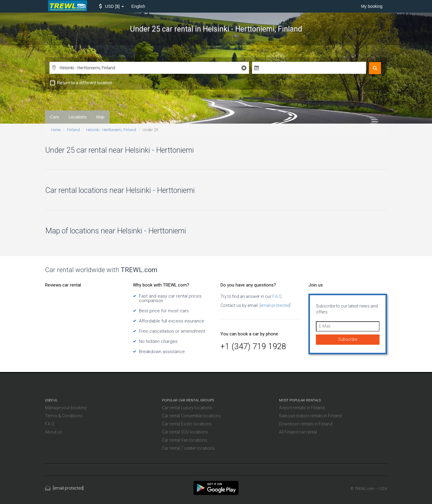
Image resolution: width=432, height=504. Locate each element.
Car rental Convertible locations (191, 416)
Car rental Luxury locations (187, 408)
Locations (78, 117)
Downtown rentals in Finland (306, 424)
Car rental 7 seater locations (188, 448)
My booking (372, 6)
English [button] (138, 6)
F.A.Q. (277, 296)
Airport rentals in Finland (302, 408)
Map (100, 117)
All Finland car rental (298, 432)
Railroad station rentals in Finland (310, 416)
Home (56, 130)
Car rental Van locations (185, 440)
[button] (111, 6)
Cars (55, 117)
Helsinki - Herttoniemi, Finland (111, 130)
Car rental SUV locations (185, 432)
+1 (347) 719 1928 (253, 346)
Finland (73, 130)
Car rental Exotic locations (187, 424)
